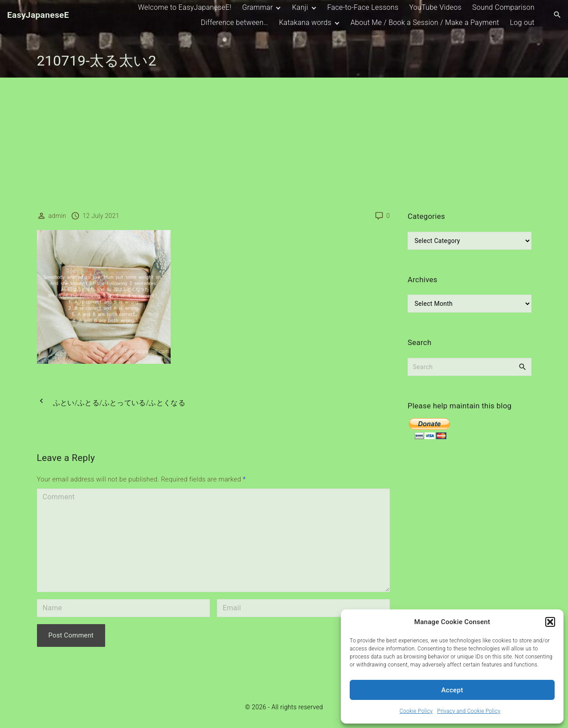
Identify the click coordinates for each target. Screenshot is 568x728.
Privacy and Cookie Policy (469, 711)
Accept (452, 690)
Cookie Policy (416, 711)
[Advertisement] (284, 144)
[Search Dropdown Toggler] (558, 15)
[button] (550, 622)
